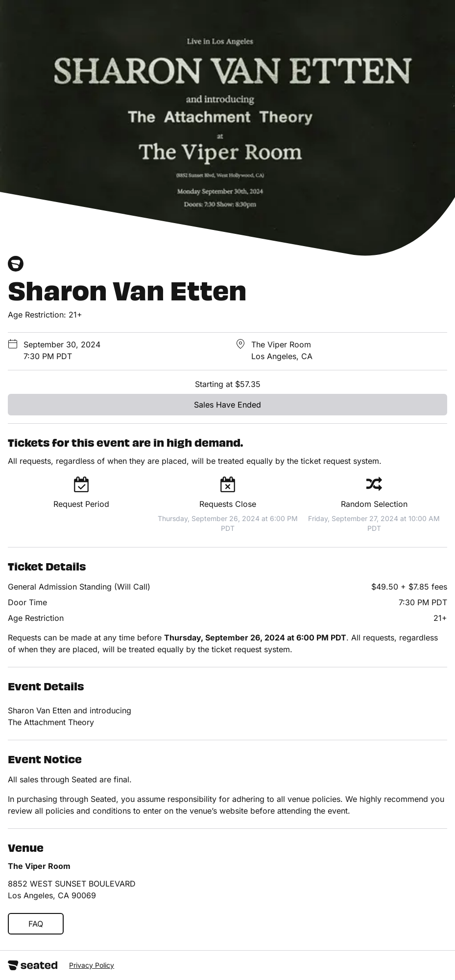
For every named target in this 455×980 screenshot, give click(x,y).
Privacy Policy (92, 965)
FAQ (36, 924)
